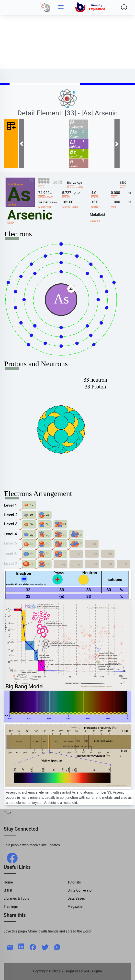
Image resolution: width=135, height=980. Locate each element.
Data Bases (76, 898)
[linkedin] (21, 946)
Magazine (75, 907)
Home (8, 882)
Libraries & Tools (16, 898)
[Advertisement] (67, 34)
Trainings (11, 907)
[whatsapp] (57, 947)
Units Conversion (80, 890)
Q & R (8, 890)
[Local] (45, 7)
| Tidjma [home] (96, 971)
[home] (91, 7)
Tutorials (74, 882)
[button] (22, 144)
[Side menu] (61, 7)
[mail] (10, 947)
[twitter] (45, 947)
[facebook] (12, 858)
